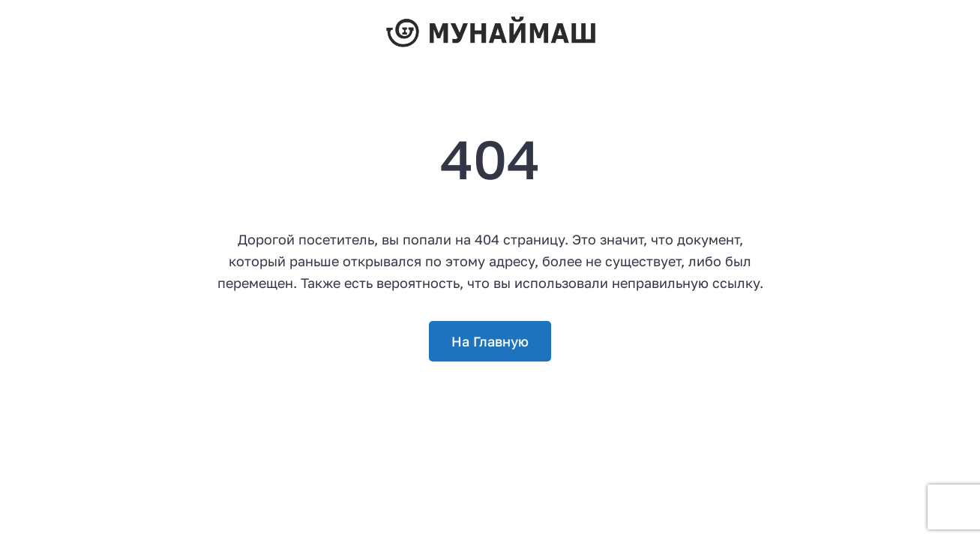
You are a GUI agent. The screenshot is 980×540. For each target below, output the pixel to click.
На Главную (490, 341)
